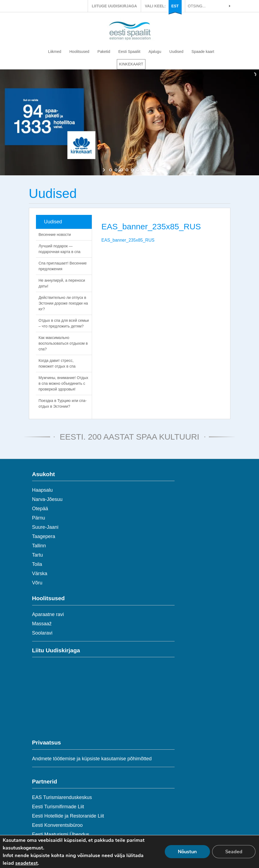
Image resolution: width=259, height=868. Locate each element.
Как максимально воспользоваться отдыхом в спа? (63, 343)
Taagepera (44, 536)
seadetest (27, 863)
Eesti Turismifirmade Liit (58, 807)
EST (175, 6)
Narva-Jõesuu (47, 499)
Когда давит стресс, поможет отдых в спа (57, 363)
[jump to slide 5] (132, 170)
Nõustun (187, 852)
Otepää (40, 509)
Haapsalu (42, 490)
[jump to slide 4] (127, 170)
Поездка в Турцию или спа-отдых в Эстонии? (63, 403)
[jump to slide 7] (143, 170)
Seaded (234, 852)
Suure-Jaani (45, 527)
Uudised (176, 52)
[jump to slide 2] (116, 170)
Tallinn (39, 546)
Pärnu (39, 518)
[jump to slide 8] (149, 170)
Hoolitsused (79, 52)
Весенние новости (55, 235)
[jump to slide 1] (111, 170)
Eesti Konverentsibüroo (57, 825)
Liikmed (55, 52)
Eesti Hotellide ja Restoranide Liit (68, 816)
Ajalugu (155, 52)
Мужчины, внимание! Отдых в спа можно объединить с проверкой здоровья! (63, 383)
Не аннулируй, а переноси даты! (62, 283)
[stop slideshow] (155, 170)
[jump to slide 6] (138, 170)
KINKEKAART (131, 64)
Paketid (104, 52)
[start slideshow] (104, 170)
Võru (37, 583)
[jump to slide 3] (121, 170)
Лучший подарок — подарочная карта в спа (60, 249)
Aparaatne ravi (48, 614)
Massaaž (42, 624)
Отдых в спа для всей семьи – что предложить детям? (64, 323)
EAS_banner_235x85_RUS (128, 240)
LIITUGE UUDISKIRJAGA (114, 6)
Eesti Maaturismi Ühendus (61, 834)
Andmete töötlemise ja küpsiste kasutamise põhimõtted (92, 759)
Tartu (38, 555)
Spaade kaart (203, 52)
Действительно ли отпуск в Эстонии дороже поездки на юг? (63, 303)
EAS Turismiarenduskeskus (62, 797)
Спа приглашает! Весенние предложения (63, 266)
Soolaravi (42, 633)
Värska (40, 573)
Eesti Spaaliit (129, 52)
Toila (37, 564)
